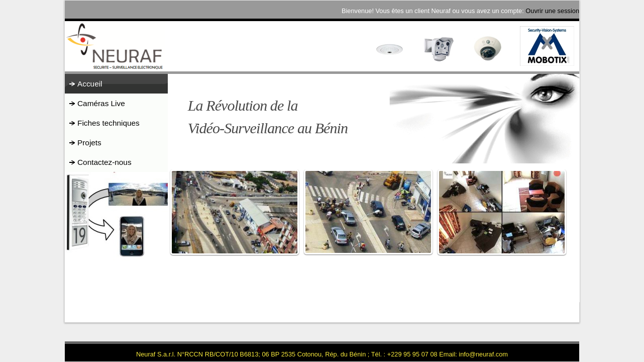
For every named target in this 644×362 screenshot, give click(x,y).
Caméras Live (101, 103)
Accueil (90, 84)
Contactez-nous (104, 162)
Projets (89, 143)
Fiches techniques (109, 123)
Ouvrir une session (552, 11)
